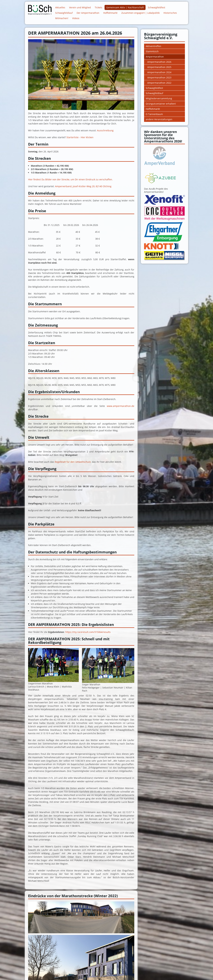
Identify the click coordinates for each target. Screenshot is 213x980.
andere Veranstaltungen (159, 119)
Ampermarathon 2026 (159, 62)
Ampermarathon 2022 (159, 83)
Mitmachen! (62, 18)
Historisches (170, 13)
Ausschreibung (105, 130)
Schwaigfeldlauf (64, 13)
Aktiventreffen (153, 46)
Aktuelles (60, 7)
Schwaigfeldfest (156, 7)
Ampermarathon (155, 57)
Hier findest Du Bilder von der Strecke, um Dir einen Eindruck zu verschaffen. (70, 179)
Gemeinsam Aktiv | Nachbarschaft (125, 7)
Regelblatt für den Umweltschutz (73, 462)
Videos (76, 18)
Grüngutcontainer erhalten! (161, 104)
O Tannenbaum (154, 114)
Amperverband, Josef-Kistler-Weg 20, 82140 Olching (83, 186)
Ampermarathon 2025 (159, 67)
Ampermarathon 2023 (159, 78)
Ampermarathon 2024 (159, 72)
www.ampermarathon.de (121, 406)
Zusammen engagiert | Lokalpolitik (140, 13)
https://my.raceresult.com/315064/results (88, 632)
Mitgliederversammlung (159, 98)
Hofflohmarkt (110, 13)
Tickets (98, 7)
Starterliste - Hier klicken (80, 137)
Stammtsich (152, 51)
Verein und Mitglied (80, 7)
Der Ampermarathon (88, 13)
